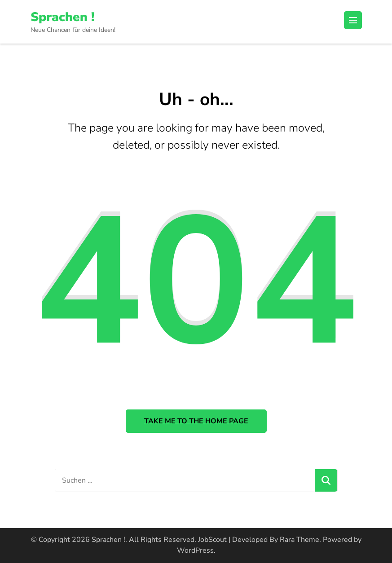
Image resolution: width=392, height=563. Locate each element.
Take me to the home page (196, 421)
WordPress (195, 550)
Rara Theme (300, 540)
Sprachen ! (63, 17)
